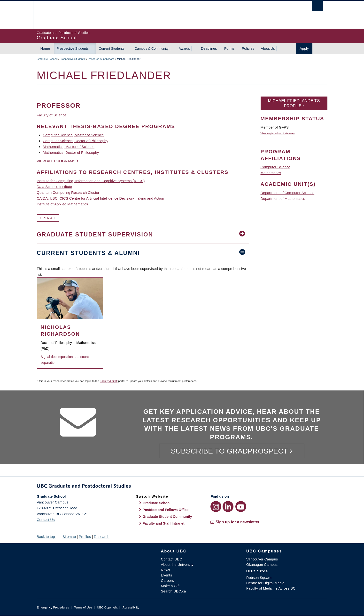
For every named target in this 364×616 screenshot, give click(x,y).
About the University (177, 564)
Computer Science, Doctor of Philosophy (76, 141)
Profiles (85, 537)
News (165, 570)
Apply (304, 48)
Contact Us (46, 520)
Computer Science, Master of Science (73, 135)
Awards (184, 49)
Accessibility (131, 607)
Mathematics (271, 173)
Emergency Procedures (53, 607)
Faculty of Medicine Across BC (271, 588)
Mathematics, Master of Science (69, 147)
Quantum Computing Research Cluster (68, 192)
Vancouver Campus (262, 559)
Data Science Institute (54, 187)
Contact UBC (171, 559)
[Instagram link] (216, 507)
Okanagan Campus (262, 564)
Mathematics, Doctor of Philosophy (71, 152)
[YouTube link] (241, 507)
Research (101, 537)
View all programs (56, 161)
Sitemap (69, 537)
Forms (229, 48)
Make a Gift (170, 586)
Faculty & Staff (109, 381)
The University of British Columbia (47, 15)
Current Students (112, 49)
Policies (248, 48)
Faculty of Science (52, 115)
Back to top (48, 537)
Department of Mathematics (283, 199)
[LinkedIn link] (228, 507)
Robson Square (259, 578)
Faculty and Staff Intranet (164, 523)
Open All (48, 218)
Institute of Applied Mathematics (62, 204)
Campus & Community (152, 49)
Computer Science (275, 167)
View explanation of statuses (278, 133)
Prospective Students (73, 49)
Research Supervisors (101, 59)
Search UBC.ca (173, 591)
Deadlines (209, 48)
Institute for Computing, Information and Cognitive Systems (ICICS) (91, 181)
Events (166, 575)
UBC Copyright (107, 607)
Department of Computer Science (288, 193)
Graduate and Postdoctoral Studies (182, 487)
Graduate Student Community (167, 517)
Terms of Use (83, 607)
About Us (268, 49)
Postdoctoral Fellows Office (166, 510)
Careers (167, 580)
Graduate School (47, 59)
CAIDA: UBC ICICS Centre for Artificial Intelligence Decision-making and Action (101, 198)
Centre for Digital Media (265, 583)
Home (45, 48)
